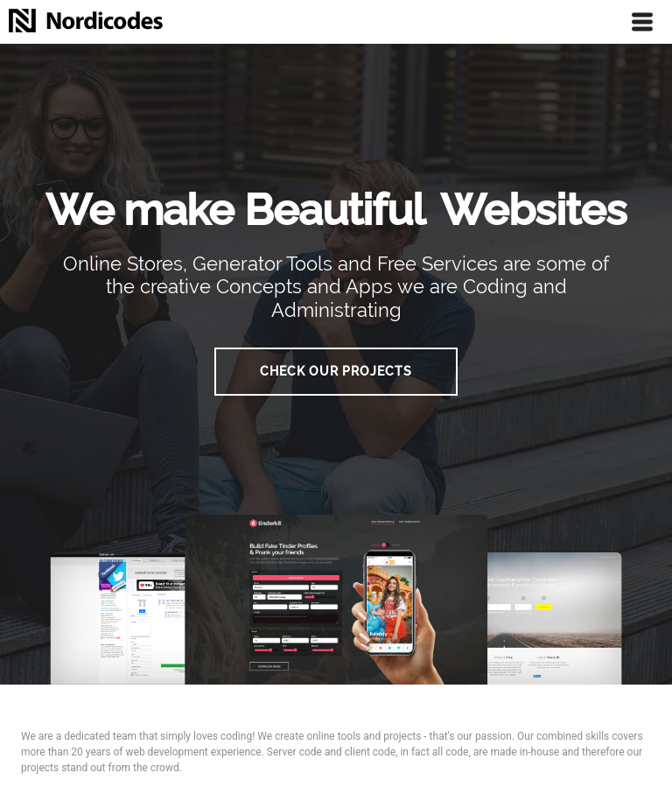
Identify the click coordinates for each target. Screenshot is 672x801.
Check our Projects (336, 371)
